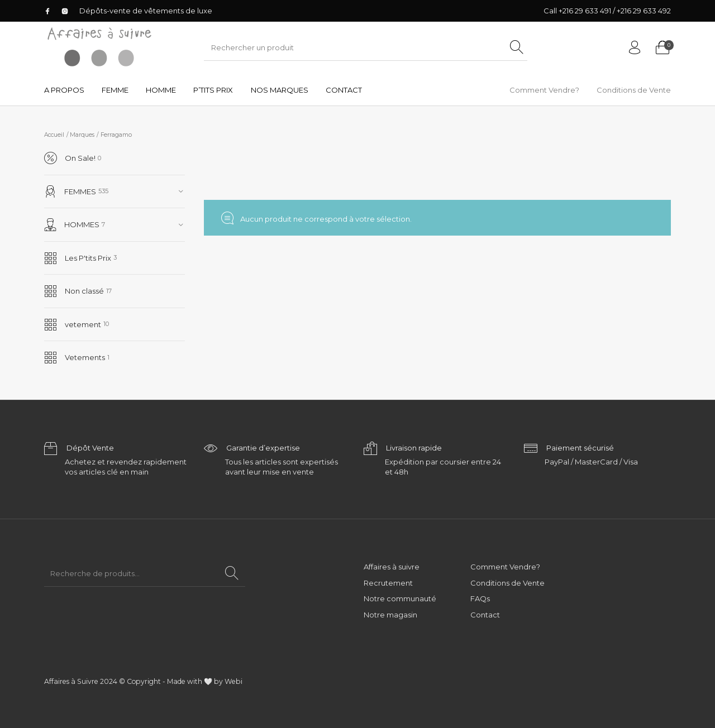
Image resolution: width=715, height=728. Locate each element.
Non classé (74, 291)
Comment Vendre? (505, 567)
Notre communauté (400, 598)
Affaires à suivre (392, 567)
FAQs (480, 598)
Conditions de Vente (507, 583)
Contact (485, 615)
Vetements (75, 358)
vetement (73, 325)
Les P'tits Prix (78, 258)
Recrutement (388, 583)
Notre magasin (390, 615)
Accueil (54, 135)
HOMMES (72, 225)
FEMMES (70, 192)
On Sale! (70, 158)
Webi (233, 681)
